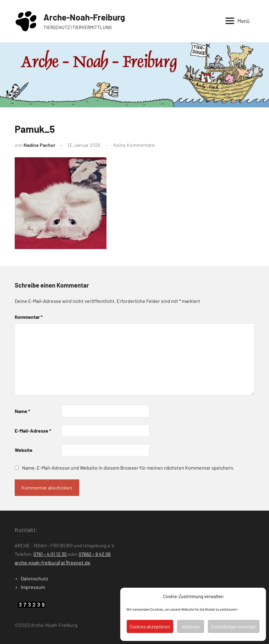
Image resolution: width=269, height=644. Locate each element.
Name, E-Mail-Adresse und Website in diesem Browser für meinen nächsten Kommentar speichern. (128, 468)
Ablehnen (191, 627)
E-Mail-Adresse (33, 431)
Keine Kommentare (134, 145)
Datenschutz (34, 578)
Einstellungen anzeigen (234, 627)
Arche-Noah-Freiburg (84, 17)
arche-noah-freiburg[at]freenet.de (52, 562)
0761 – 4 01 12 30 (50, 554)
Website (24, 450)
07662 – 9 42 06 (95, 554)
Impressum (33, 587)
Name (22, 411)
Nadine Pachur (39, 145)
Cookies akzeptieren (150, 627)
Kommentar (29, 317)
